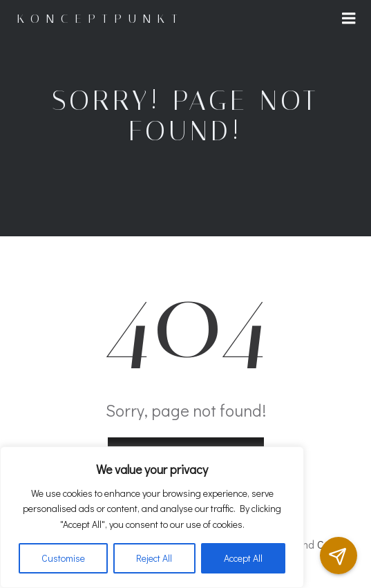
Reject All (154, 558)
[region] (152, 517)
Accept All (243, 558)
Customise (63, 558)
